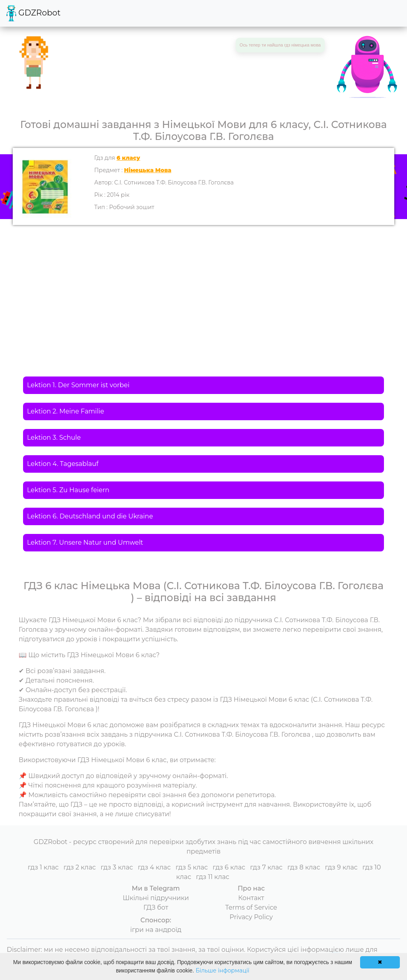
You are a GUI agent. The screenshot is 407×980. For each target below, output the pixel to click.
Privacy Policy (251, 917)
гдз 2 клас (80, 867)
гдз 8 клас (304, 867)
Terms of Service (251, 907)
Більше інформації (222, 970)
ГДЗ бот (156, 907)
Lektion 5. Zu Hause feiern (68, 490)
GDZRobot (33, 13)
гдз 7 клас (266, 867)
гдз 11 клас (213, 877)
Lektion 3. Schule (54, 438)
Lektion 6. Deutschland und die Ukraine (90, 516)
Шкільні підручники (156, 898)
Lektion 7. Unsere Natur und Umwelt (85, 542)
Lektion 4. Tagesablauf (63, 464)
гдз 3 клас (117, 867)
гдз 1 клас (43, 867)
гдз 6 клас (229, 867)
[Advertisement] (203, 285)
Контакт (251, 898)
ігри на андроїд (156, 930)
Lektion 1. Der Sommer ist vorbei (78, 385)
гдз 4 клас (154, 867)
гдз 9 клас (341, 867)
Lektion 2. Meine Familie (66, 411)
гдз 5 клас (192, 867)
